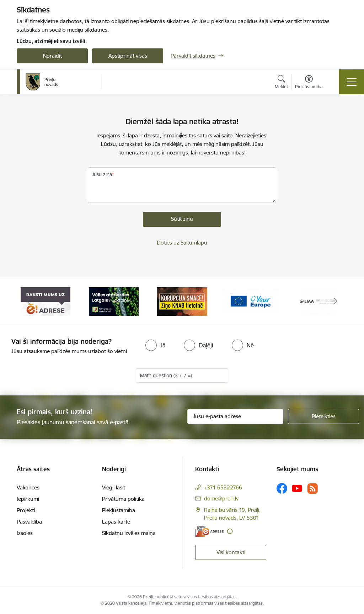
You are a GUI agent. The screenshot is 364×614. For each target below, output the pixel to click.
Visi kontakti (231, 552)
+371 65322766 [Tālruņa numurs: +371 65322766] (223, 487)
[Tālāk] (336, 301)
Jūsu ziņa (102, 174)
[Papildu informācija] (230, 531)
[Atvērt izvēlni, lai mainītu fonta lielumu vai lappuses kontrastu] (309, 83)
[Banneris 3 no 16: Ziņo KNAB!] (182, 301)
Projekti (26, 510)
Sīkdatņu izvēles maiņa (129, 533)
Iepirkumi (28, 499)
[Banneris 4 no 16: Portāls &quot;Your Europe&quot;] (250, 301)
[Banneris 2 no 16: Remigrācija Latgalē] (114, 301)
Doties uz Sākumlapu (182, 243)
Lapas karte (116, 522)
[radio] (155, 345)
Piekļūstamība (119, 510)
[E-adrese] (209, 531)
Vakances (28, 487)
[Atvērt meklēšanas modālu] (281, 83)
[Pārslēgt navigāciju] (352, 82)
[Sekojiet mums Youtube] (297, 488)
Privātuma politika (123, 499)
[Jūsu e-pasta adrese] (235, 416)
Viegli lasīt (114, 487)
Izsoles (25, 533)
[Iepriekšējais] (28, 301)
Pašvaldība (29, 522)
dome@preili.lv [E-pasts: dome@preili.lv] (221, 498)
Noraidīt (52, 56)
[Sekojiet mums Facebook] (282, 488)
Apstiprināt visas (128, 56)
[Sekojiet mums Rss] (312, 489)
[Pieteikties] (323, 416)
